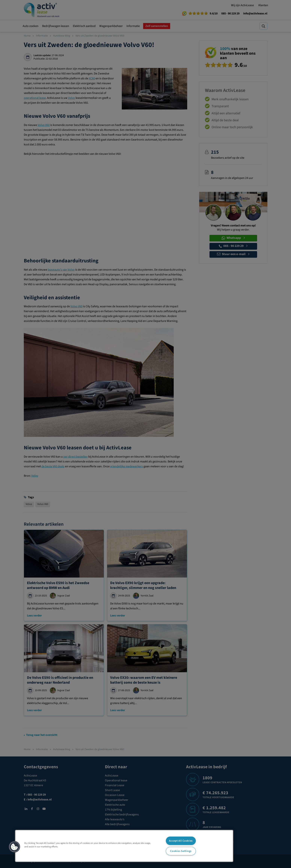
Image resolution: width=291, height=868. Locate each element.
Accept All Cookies (181, 841)
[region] (124, 846)
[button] (14, 847)
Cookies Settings (181, 851)
